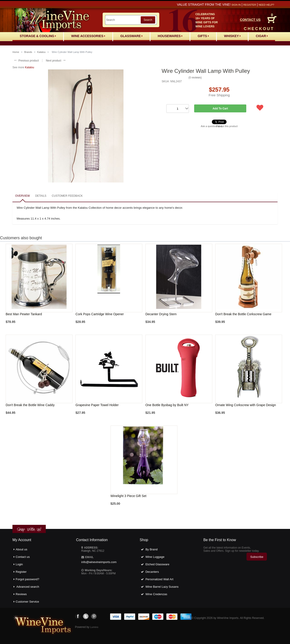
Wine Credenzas (156, 594)
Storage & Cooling (38, 36)
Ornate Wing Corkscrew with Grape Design (246, 405)
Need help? (266, 5)
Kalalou (41, 52)
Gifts (203, 36)
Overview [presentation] (22, 196)
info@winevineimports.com (99, 562)
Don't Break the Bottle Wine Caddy (30, 405)
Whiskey (232, 36)
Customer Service (27, 602)
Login (19, 564)
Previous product (26, 61)
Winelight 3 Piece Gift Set (129, 496)
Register (250, 5)
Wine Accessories (88, 36)
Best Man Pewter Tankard (24, 314)
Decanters (152, 572)
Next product (56, 61)
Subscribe (257, 557)
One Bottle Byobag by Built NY (167, 405)
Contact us (23, 557)
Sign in (236, 5)
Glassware (131, 36)
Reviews (21, 594)
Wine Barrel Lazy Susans (162, 587)
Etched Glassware (157, 564)
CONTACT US (250, 20)
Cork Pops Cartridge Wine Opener (100, 314)
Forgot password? (27, 579)
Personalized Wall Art (159, 579)
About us (21, 549)
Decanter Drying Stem (161, 314)
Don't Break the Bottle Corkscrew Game (243, 314)
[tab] (22, 196)
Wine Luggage (155, 557)
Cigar (262, 36)
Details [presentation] (41, 196)
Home (16, 52)
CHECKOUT (259, 29)
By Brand (151, 549)
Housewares (170, 36)
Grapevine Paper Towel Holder (97, 405)
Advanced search (28, 587)
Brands (28, 52)
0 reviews (195, 78)
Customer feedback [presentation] (67, 196)
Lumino (94, 627)
